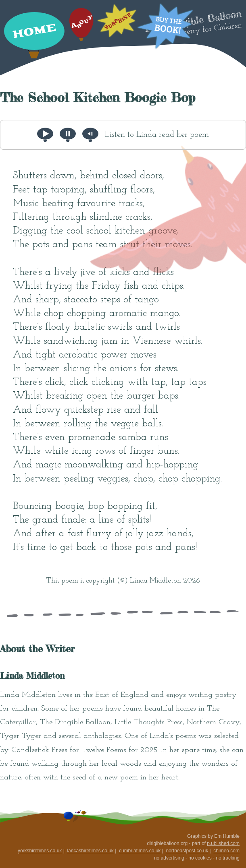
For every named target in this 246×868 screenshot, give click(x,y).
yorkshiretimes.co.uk (40, 851)
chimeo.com (226, 851)
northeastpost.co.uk (187, 851)
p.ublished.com (223, 843)
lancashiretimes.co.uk (90, 851)
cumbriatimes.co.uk (140, 851)
